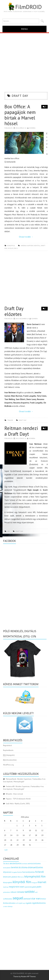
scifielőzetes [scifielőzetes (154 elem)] (8, 899)
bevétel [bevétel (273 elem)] (15, 867)
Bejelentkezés (8, 750)
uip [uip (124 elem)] (24, 903)
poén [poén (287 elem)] (39, 887)
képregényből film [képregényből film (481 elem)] (35, 876)
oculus (11, 248)
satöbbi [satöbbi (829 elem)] (30, 892)
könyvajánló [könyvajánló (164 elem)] (8, 882)
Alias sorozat (18, 794)
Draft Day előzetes (14, 311)
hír (8, 531)
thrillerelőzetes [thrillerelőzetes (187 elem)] (9, 903)
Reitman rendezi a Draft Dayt (21, 431)
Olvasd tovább (26, 237)
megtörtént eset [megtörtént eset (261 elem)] (16, 887)
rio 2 (16, 248)
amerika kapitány (27, 246)
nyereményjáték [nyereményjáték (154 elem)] (30, 887)
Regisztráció (8, 745)
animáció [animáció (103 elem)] (25, 864)
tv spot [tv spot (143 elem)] (20, 903)
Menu (24, 29)
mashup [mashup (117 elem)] (6, 887)
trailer (10, 420)
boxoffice (11, 246)
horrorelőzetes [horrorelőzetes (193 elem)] (29, 872)
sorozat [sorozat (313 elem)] (27, 899)
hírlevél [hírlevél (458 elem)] (39, 872)
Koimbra (32, 128)
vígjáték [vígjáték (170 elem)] (28, 903)
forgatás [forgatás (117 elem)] (14, 872)
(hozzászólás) (10, 760)
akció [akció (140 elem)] (8, 863)
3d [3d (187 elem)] (4, 863)
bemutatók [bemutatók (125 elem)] (7, 868)
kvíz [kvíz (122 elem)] (22, 877)
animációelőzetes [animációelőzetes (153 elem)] (34, 864)
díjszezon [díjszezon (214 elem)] (7, 872)
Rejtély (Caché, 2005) (22, 804)
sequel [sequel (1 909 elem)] (18, 898)
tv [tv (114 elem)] (16, 903)
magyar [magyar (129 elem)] (34, 882)
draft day (23, 420)
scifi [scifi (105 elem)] (36, 892)
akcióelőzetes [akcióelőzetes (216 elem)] (16, 863)
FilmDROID (25, 7)
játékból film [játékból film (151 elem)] (16, 877)
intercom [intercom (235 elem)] (7, 877)
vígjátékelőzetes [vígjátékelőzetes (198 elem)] (39, 903)
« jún (6, 850)
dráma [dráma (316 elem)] (24, 867)
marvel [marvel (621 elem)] (42, 882)
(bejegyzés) (9, 755)
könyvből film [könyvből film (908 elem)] (22, 882)
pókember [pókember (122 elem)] (7, 892)
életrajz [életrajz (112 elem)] (10, 906)
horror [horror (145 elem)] (20, 872)
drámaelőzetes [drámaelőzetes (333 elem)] (35, 867)
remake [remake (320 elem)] (21, 892)
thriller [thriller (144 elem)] (44, 899)
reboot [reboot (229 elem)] (14, 892)
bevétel (37, 246)
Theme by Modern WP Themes (24, 977)
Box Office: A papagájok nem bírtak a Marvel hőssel (20, 115)
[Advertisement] (24, 59)
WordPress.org (8, 765)
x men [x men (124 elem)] (5, 906)
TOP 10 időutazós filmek (22, 799)
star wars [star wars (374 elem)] (36, 898)
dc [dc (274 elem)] (20, 867)
